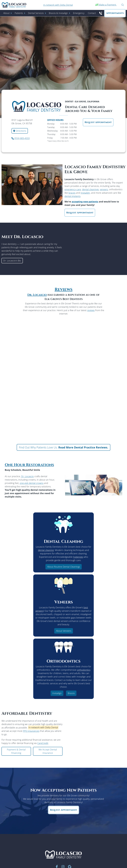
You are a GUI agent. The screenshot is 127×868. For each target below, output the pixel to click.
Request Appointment (98, 122)
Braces (71, 693)
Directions (20, 131)
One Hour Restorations (29, 465)
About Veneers (64, 631)
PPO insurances (31, 731)
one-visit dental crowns (32, 483)
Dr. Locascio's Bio (12, 261)
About (6, 13)
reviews (91, 310)
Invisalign (85, 193)
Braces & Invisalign (58, 13)
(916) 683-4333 (21, 138)
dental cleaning (46, 550)
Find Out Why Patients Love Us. (63, 447)
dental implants (72, 196)
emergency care (73, 189)
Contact (92, 13)
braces (72, 193)
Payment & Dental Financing (16, 751)
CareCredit (43, 743)
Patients (19, 13)
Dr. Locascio (37, 295)
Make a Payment (106, 5)
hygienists (78, 557)
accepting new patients (85, 202)
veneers (104, 189)
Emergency (79, 13)
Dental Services (36, 13)
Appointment (115, 13)
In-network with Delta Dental (58, 5)
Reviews (63, 290)
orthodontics (84, 670)
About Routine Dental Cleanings (64, 567)
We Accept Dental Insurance (48, 751)
